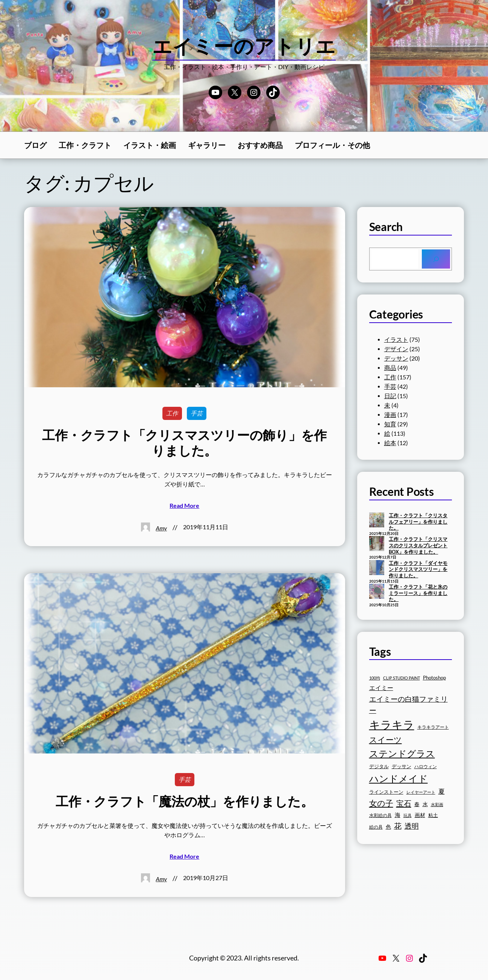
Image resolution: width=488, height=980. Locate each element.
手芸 (197, 413)
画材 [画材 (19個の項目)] (420, 815)
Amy (161, 528)
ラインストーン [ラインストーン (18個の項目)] (386, 792)
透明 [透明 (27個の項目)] (412, 826)
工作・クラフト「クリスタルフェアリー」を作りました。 (418, 522)
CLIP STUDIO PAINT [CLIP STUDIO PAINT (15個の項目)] (402, 678)
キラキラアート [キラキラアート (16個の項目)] (433, 727)
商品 (390, 368)
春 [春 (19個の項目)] (417, 804)
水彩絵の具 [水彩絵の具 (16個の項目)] (380, 815)
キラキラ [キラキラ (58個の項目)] (392, 724)
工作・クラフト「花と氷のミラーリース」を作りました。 (418, 593)
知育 (390, 424)
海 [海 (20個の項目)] (398, 815)
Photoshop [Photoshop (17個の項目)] (434, 678)
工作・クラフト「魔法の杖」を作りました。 (184, 801)
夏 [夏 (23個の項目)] (442, 791)
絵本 (390, 443)
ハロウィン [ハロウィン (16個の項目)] (426, 766)
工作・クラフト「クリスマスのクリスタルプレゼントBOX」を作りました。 (418, 545)
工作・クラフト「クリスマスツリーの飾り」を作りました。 (184, 443)
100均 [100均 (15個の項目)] (375, 678)
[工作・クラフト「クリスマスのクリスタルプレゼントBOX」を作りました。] (377, 544)
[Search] (436, 259)
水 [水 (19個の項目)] (425, 804)
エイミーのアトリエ (244, 46)
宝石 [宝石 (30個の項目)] (404, 803)
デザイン (396, 349)
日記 (390, 396)
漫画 (390, 415)
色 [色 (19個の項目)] (388, 827)
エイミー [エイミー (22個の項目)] (381, 688)
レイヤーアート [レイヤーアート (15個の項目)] (421, 792)
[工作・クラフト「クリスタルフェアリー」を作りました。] (377, 521)
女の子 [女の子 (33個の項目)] (381, 803)
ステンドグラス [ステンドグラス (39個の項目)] (402, 753)
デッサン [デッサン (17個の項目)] (402, 766)
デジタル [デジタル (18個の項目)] (379, 766)
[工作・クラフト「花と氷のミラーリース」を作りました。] (377, 592)
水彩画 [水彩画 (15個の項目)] (437, 804)
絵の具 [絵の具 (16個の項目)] (376, 827)
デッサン (396, 358)
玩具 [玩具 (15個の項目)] (408, 815)
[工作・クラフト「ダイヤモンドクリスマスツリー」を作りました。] (377, 568)
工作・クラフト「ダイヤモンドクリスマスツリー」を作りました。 (418, 569)
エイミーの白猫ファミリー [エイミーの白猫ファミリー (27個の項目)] (408, 704)
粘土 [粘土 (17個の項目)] (433, 815)
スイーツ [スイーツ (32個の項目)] (386, 740)
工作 (172, 413)
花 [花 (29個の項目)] (398, 826)
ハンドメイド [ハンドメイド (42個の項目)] (399, 778)
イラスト (396, 340)
